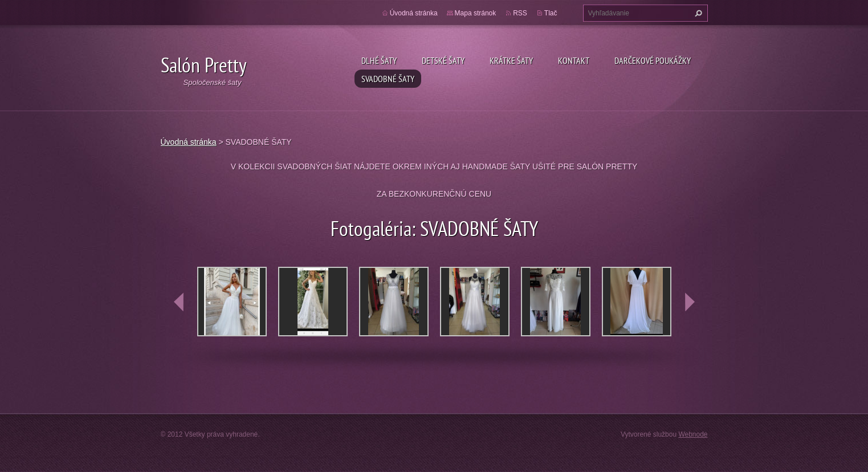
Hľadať (697, 13)
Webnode (693, 434)
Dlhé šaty (379, 60)
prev (179, 302)
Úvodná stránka (414, 13)
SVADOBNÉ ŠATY (388, 79)
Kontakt (574, 60)
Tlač (551, 13)
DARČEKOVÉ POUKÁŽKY (653, 60)
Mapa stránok (476, 13)
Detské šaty (443, 60)
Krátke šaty (511, 60)
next (690, 302)
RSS (520, 13)
